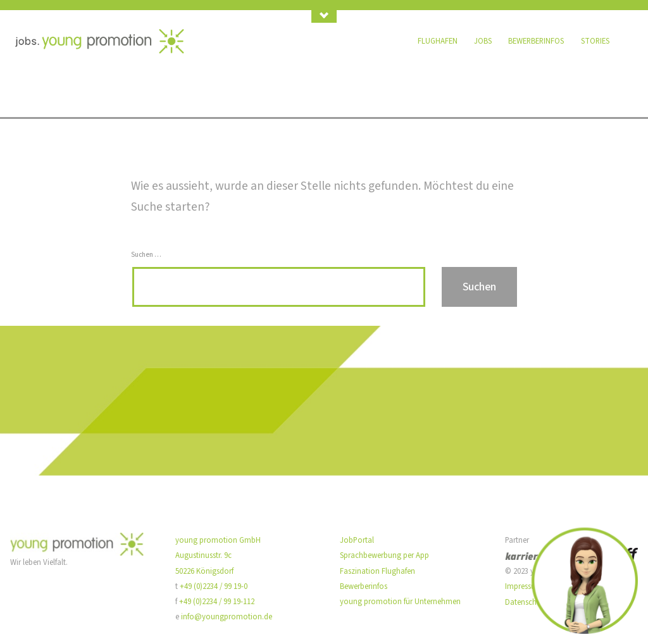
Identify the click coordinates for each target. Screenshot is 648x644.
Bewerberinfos (536, 41)
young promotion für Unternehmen (400, 602)
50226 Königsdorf (204, 571)
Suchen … (146, 255)
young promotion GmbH (218, 540)
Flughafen (438, 41)
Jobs (483, 41)
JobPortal (357, 540)
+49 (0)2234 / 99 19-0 (214, 586)
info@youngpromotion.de (227, 617)
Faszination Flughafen (377, 571)
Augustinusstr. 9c (203, 555)
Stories (595, 41)
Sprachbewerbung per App (384, 555)
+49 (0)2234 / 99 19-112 (217, 602)
